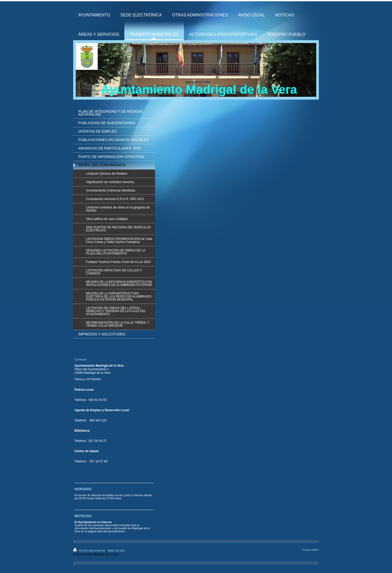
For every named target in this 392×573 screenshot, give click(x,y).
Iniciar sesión (311, 550)
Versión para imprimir (90, 550)
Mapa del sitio (116, 550)
